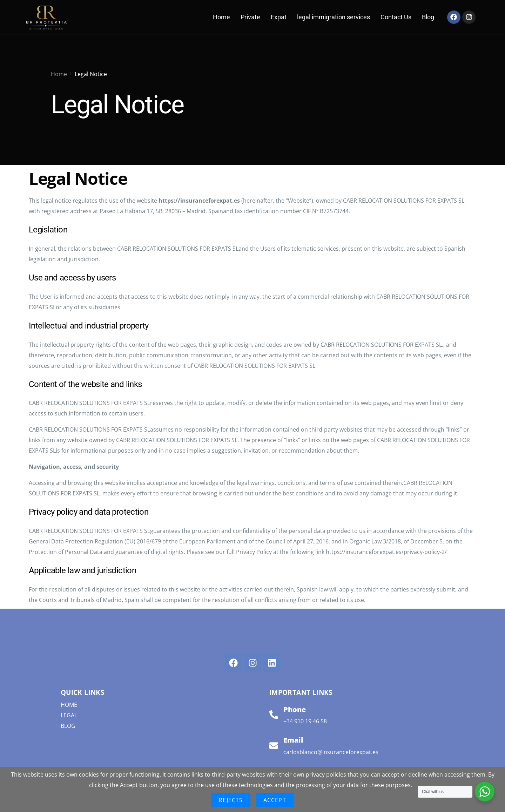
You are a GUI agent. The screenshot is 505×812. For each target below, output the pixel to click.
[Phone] (274, 714)
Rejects (231, 800)
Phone (295, 709)
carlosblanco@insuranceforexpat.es (331, 752)
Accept (275, 800)
